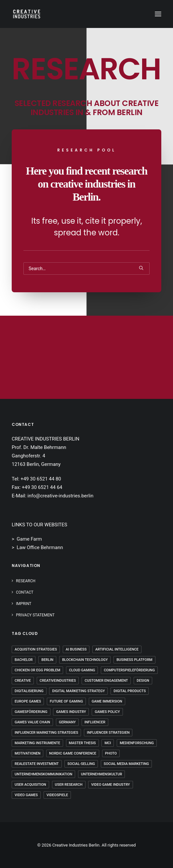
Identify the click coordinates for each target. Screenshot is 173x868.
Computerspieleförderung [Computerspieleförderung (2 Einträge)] (129, 670)
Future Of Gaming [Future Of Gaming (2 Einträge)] (66, 701)
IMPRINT (24, 604)
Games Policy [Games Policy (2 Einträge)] (107, 712)
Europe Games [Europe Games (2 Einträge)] (28, 701)
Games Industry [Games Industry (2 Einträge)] (71, 712)
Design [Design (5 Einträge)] (143, 681)
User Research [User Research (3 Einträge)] (69, 785)
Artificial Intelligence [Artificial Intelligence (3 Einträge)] (117, 649)
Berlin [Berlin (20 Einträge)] (47, 660)
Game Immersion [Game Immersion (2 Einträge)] (107, 701)
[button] (158, 14)
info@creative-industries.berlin (61, 496)
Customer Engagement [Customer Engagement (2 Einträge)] (106, 681)
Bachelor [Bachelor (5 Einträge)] (24, 660)
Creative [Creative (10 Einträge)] (23, 681)
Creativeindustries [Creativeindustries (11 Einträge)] (58, 681)
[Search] (86, 269)
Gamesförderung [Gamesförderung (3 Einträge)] (31, 712)
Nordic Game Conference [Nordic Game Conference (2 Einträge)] (73, 753)
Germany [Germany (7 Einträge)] (67, 722)
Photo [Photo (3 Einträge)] (111, 753)
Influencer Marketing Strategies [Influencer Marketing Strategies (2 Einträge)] (46, 733)
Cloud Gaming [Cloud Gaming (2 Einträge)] (82, 670)
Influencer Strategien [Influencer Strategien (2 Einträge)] (108, 733)
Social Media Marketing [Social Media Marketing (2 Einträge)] (126, 764)
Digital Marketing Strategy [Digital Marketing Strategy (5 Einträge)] (78, 691)
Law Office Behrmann (40, 547)
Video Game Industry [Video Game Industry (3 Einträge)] (110, 785)
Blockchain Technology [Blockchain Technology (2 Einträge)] (85, 660)
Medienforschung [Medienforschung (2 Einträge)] (137, 743)
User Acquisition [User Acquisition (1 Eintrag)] (30, 785)
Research (26, 581)
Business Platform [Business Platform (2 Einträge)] (134, 660)
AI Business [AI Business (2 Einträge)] (76, 649)
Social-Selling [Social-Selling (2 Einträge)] (81, 764)
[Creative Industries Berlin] (27, 14)
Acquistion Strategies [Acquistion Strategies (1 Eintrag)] (36, 649)
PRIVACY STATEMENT (35, 615)
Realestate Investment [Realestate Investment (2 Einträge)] (37, 764)
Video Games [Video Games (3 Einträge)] (26, 795)
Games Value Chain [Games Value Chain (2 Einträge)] (32, 722)
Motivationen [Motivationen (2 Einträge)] (27, 753)
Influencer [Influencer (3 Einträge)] (95, 722)
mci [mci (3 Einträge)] (108, 743)
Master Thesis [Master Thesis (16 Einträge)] (82, 743)
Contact (25, 592)
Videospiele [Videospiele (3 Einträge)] (57, 795)
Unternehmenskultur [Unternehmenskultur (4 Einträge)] (101, 774)
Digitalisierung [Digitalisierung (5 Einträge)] (29, 691)
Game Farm (29, 539)
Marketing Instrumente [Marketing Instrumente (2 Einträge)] (37, 743)
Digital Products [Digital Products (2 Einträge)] (130, 691)
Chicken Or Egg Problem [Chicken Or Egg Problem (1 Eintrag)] (37, 670)
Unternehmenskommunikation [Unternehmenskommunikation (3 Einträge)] (43, 774)
